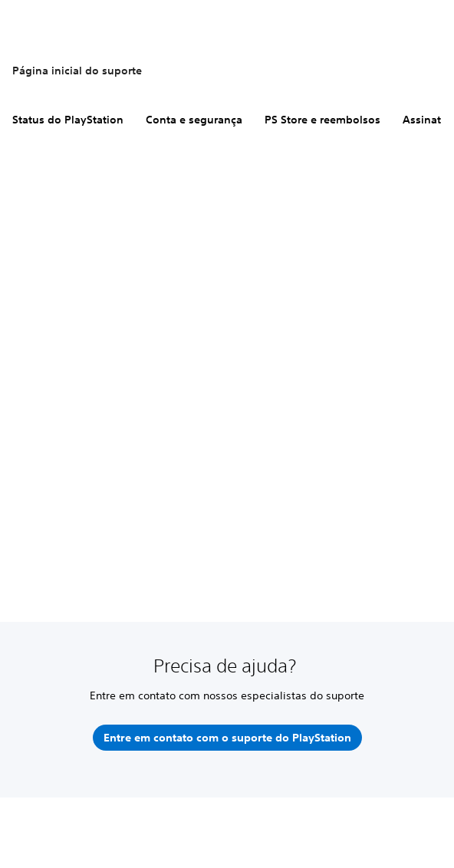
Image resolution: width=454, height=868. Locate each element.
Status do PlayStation (68, 120)
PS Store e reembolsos (322, 120)
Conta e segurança (194, 120)
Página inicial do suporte (77, 71)
